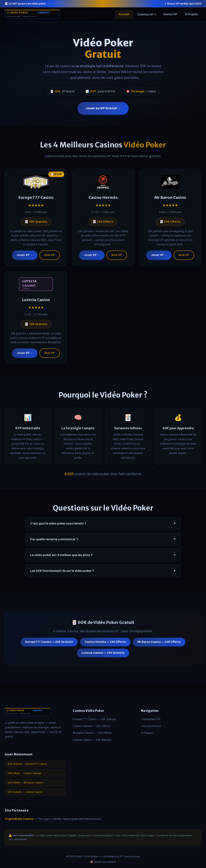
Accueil (124, 14)
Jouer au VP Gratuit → (103, 108)
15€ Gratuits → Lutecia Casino (25, 792)
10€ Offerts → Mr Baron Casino (25, 783)
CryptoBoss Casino (19, 819)
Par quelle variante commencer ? (103, 541)
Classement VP (151, 719)
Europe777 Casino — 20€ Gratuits (49, 644)
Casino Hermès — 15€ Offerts (105, 644)
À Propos (191, 14)
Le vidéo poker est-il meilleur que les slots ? (103, 557)
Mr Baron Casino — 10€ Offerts (159, 644)
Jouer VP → (25, 257)
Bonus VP (170, 14)
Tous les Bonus (151, 726)
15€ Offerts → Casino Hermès (25, 773)
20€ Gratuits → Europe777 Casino (27, 764)
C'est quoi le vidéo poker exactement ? (103, 525)
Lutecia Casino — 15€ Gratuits (103, 655)
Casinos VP (146, 14)
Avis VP (50, 257)
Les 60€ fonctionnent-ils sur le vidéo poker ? (103, 572)
